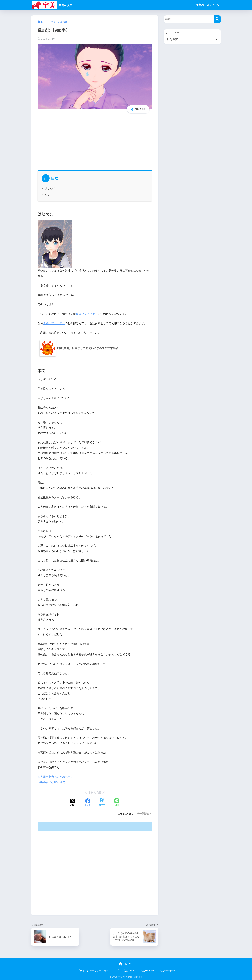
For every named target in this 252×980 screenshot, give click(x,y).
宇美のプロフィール (208, 5)
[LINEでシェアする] (117, 802)
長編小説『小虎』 (87, 314)
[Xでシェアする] (73, 803)
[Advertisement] (95, 141)
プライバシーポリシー (89, 971)
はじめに (50, 188)
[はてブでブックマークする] (102, 803)
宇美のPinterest (146, 971)
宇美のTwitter (128, 971)
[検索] (217, 19)
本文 (47, 195)
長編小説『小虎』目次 (51, 782)
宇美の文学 (55, 5)
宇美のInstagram (166, 971)
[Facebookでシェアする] (88, 803)
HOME (126, 964)
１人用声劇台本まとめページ (55, 777)
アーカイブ (172, 33)
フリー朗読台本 (143, 813)
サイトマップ (111, 971)
